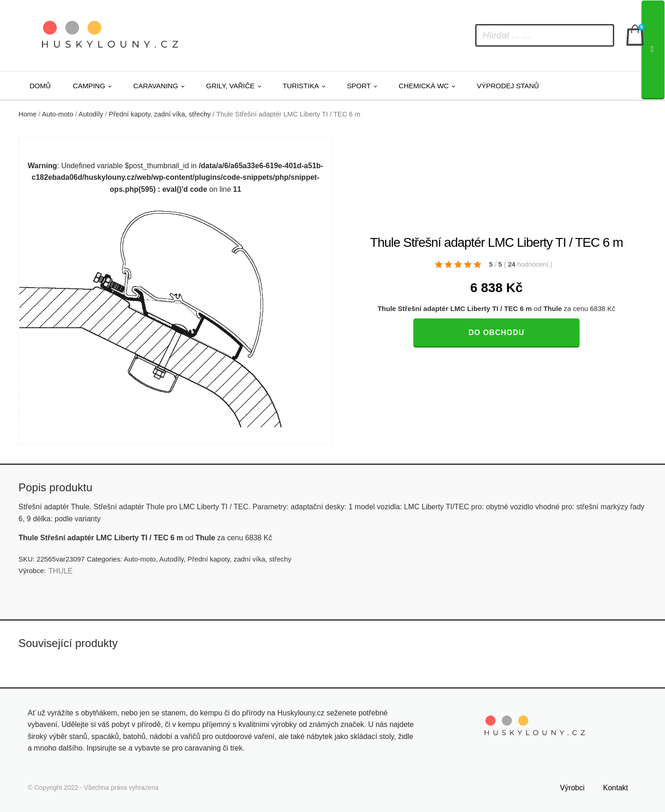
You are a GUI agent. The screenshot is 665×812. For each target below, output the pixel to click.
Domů (40, 86)
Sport (359, 86)
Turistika (301, 86)
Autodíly (91, 114)
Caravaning (156, 86)
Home (27, 114)
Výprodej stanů (508, 86)
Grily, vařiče (230, 86)
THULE (60, 571)
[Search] (653, 50)
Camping (89, 86)
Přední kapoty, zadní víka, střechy (160, 114)
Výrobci (572, 788)
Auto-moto (58, 114)
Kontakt (616, 788)
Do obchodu (496, 333)
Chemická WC (423, 86)
